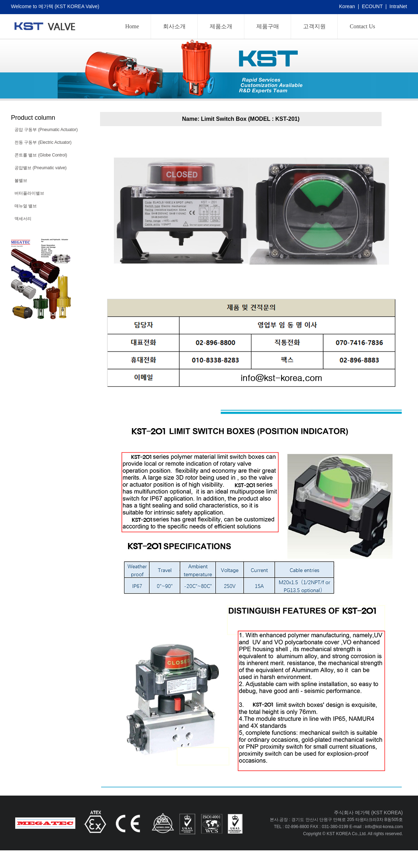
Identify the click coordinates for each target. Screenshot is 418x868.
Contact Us (362, 26)
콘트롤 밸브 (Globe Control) (41, 155)
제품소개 (221, 26)
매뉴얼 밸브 (26, 206)
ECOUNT (372, 6)
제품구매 (268, 26)
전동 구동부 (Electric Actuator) (43, 142)
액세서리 (23, 219)
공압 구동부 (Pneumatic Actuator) (46, 130)
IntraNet (398, 6)
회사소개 (174, 26)
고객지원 (314, 26)
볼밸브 (21, 181)
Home (132, 26)
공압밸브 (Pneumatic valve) (40, 168)
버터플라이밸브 (29, 193)
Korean (347, 6)
